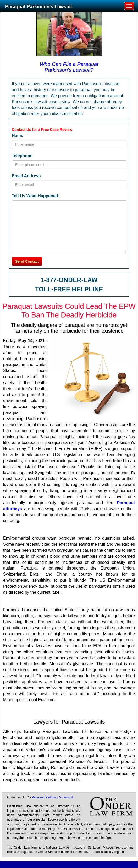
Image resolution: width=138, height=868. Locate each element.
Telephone (22, 156)
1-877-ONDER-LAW (69, 280)
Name (18, 135)
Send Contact (27, 261)
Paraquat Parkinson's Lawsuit (39, 7)
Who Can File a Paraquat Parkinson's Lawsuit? (69, 67)
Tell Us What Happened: (36, 196)
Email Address (26, 176)
